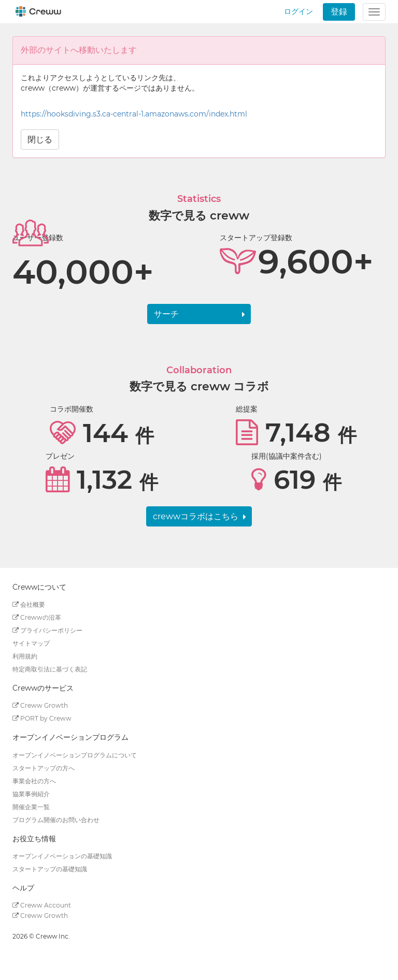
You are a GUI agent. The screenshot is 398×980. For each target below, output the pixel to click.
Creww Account (42, 905)
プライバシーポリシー (47, 630)
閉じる (40, 140)
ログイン (298, 11)
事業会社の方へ (34, 781)
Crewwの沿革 (37, 617)
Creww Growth (40, 705)
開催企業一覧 (31, 807)
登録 (339, 12)
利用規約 (25, 656)
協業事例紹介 (31, 794)
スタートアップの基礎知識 (50, 869)
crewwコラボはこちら (196, 516)
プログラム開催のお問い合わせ (56, 820)
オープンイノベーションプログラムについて (75, 755)
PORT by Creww (42, 718)
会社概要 (29, 604)
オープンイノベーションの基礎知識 (62, 856)
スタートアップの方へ (44, 768)
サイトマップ (31, 643)
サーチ (166, 314)
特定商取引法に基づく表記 (50, 669)
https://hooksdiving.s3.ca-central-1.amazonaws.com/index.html (134, 114)
